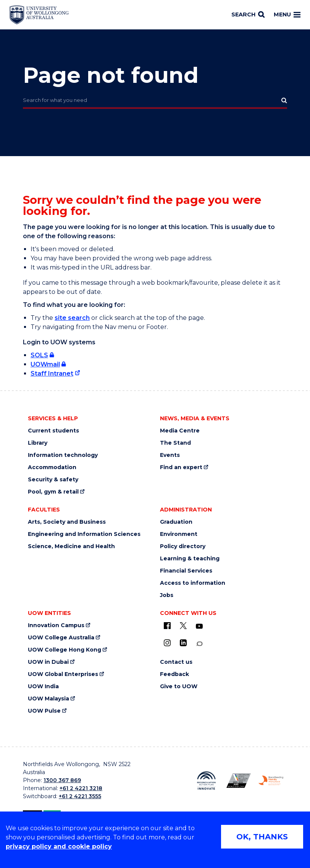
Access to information (193, 583)
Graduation (176, 522)
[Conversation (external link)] (199, 644)
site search (72, 318)
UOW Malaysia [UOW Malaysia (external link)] (48, 699)
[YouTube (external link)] (199, 626)
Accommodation (52, 467)
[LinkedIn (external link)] (183, 643)
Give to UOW (179, 686)
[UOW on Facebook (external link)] (167, 626)
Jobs (167, 595)
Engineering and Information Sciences (84, 534)
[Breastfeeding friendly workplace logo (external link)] (271, 780)
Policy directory (183, 546)
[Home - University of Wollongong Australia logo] (39, 15)
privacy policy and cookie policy (59, 846)
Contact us (176, 662)
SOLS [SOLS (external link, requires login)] (39, 355)
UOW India (43, 686)
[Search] (248, 15)
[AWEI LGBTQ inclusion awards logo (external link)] (239, 781)
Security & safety (53, 480)
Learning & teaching (190, 559)
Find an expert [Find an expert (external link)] (181, 467)
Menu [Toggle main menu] (287, 15)
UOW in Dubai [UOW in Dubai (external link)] (48, 662)
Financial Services (186, 571)
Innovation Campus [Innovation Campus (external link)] (56, 625)
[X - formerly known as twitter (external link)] (183, 626)
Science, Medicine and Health (71, 546)
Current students (53, 431)
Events (170, 455)
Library (38, 443)
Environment (179, 534)
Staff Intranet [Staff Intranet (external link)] (52, 373)
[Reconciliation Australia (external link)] (206, 781)
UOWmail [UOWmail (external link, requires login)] (45, 364)
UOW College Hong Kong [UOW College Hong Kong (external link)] (65, 650)
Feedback (174, 674)
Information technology (63, 455)
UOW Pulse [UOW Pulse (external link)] (44, 711)
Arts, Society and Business (67, 522)
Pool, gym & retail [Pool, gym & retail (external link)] (53, 492)
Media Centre (180, 431)
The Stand (175, 443)
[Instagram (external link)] (167, 643)
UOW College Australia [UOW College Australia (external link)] (61, 638)
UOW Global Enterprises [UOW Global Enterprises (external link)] (63, 674)
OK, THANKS (262, 837)
